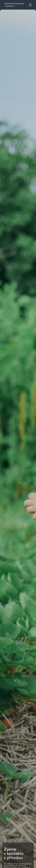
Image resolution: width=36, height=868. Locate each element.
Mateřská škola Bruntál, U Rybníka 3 (14, 5)
